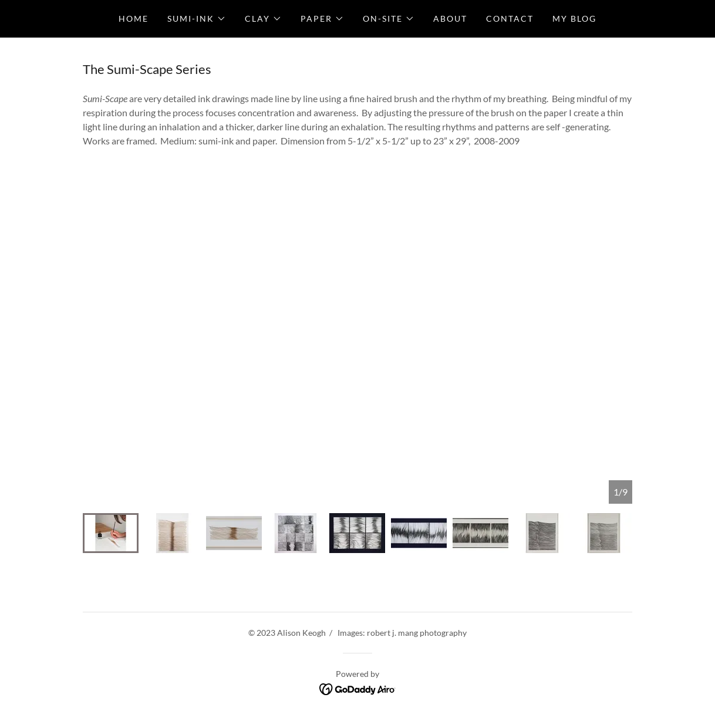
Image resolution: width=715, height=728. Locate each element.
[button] (197, 19)
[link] (358, 688)
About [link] (450, 18)
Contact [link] (510, 18)
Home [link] (134, 18)
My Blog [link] (574, 18)
